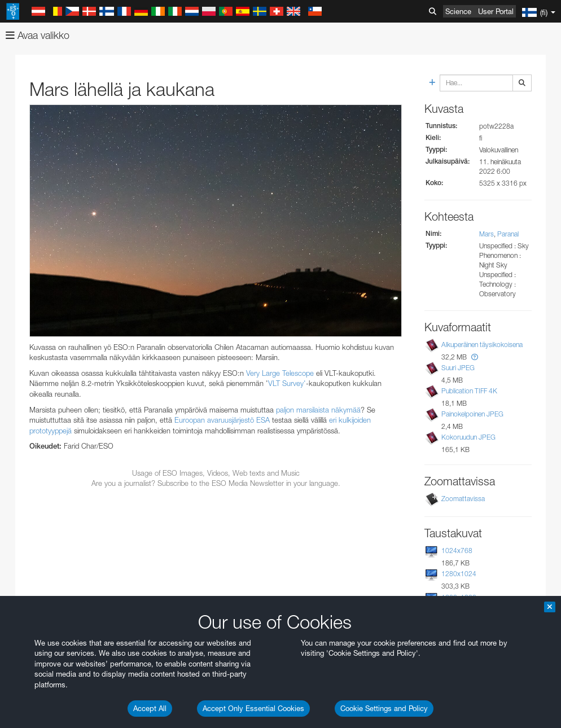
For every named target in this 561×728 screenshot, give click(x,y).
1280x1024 (459, 574)
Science (458, 11)
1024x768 (457, 551)
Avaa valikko (38, 35)
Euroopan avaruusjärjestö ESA (222, 420)
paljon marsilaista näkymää (318, 410)
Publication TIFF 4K (469, 391)
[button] (475, 357)
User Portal (496, 11)
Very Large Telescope (280, 373)
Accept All (150, 708)
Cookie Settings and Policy (384, 708)
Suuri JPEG (458, 368)
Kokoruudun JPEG (468, 437)
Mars (487, 234)
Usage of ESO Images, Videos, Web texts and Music (216, 473)
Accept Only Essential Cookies (253, 708)
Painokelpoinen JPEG (472, 414)
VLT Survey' (287, 383)
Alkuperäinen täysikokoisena (482, 345)
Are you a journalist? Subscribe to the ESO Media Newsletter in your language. (216, 483)
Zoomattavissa (463, 499)
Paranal (508, 234)
